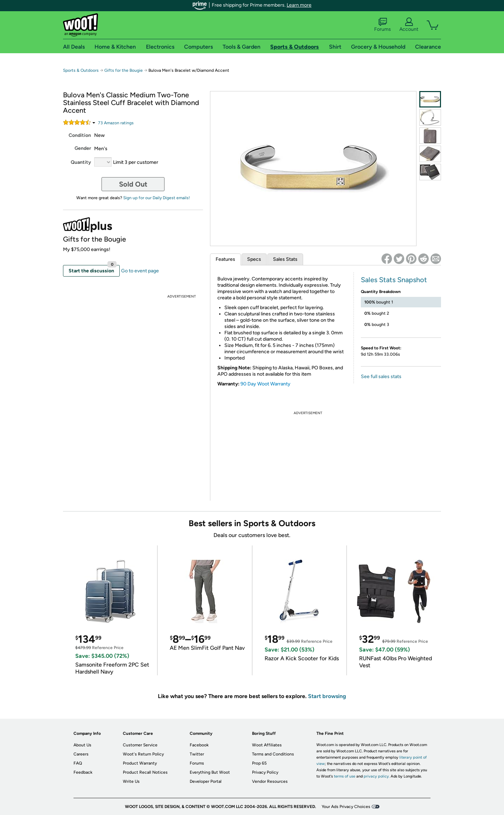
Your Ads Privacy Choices (346, 807)
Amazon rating (116, 123)
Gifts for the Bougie (124, 70)
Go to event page (140, 271)
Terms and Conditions (273, 754)
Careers (81, 754)
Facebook (199, 745)
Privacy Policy (265, 772)
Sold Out (133, 184)
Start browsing (327, 696)
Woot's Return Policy (143, 754)
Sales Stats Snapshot (394, 280)
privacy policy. (377, 776)
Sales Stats (285, 259)
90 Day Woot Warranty (265, 384)
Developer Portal (206, 781)
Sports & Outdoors (81, 70)
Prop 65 (259, 763)
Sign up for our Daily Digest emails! (157, 198)
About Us (82, 745)
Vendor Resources (270, 781)
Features (225, 259)
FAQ (78, 763)
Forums (383, 25)
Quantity (81, 162)
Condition (80, 135)
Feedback (83, 772)
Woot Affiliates (267, 745)
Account (409, 25)
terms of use (345, 776)
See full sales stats (381, 377)
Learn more (299, 5)
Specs (254, 259)
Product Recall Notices (145, 772)
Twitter (197, 754)
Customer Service (140, 745)
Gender (83, 148)
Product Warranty (140, 763)
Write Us (131, 781)
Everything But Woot (210, 772)
